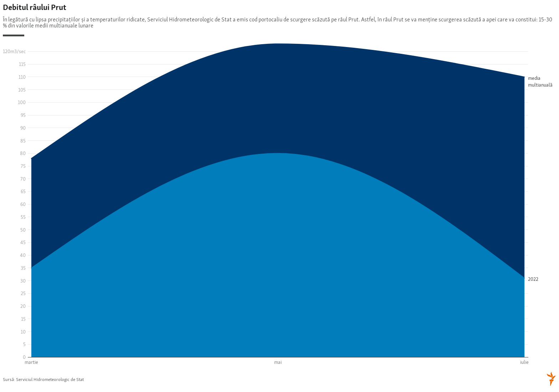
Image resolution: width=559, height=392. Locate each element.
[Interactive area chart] (279, 195)
